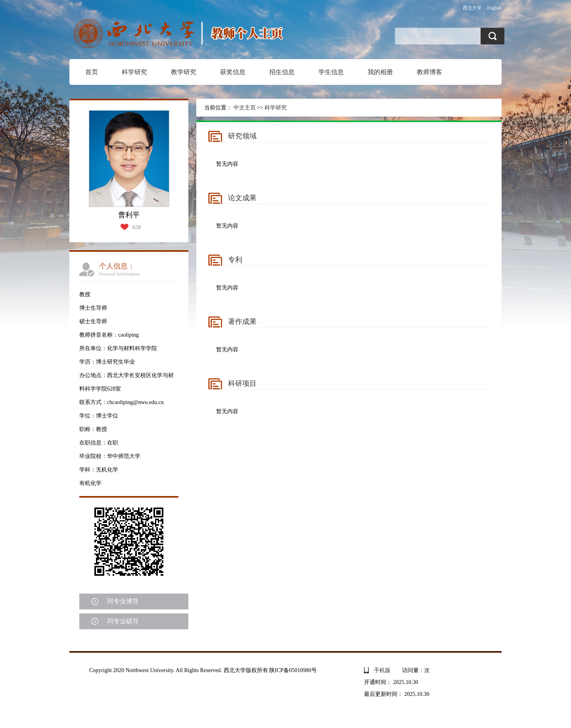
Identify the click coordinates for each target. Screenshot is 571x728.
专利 (235, 260)
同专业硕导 (123, 621)
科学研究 (134, 72)
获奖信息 (233, 72)
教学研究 (184, 72)
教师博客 (429, 72)
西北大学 (472, 8)
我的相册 (380, 72)
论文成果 (242, 198)
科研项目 (242, 383)
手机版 (382, 670)
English (494, 8)
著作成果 (242, 322)
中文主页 (245, 108)
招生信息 (282, 72)
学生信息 (331, 72)
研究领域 (242, 136)
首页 (92, 72)
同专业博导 (123, 601)
